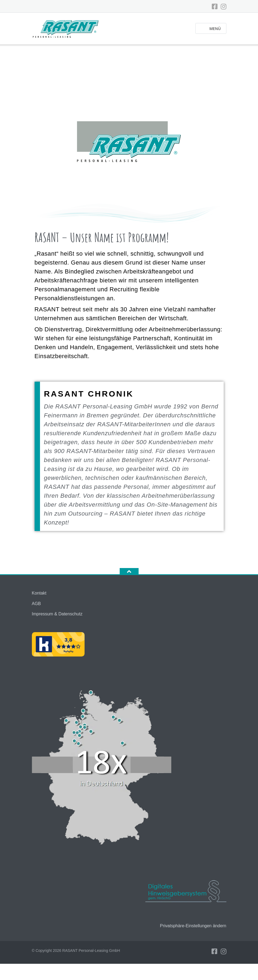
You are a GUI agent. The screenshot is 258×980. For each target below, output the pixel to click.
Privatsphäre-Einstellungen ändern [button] (193, 926)
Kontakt (39, 593)
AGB (36, 604)
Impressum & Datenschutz (57, 614)
